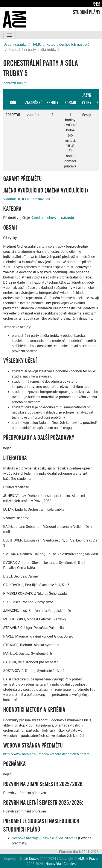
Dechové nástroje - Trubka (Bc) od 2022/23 (44, 838)
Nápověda (53, 864)
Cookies (70, 864)
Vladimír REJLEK (16, 199)
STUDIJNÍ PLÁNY (87, 12)
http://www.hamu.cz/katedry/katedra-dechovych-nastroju (48, 754)
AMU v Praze (88, 859)
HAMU (37, 44)
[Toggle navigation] (9, 35)
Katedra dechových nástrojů (68, 44)
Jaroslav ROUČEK (44, 199)
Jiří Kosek (31, 859)
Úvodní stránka (15, 44)
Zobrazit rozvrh (15, 83)
